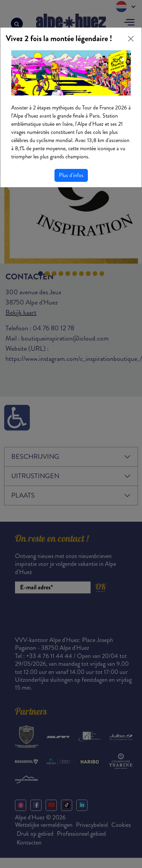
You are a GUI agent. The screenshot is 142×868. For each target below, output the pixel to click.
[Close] (131, 39)
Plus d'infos (71, 175)
